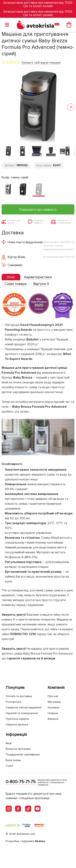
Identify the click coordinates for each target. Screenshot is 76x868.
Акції (9, 743)
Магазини (54, 702)
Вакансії (53, 719)
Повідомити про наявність (38, 210)
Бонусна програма (18, 749)
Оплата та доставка (19, 696)
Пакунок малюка (17, 725)
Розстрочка (13, 702)
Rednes (40, 841)
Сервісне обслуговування (24, 708)
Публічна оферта (17, 719)
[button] (71, 107)
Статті (9, 766)
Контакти (54, 708)
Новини (53, 713)
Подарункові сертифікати (23, 754)
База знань (13, 760)
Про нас (53, 696)
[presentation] (11, 277)
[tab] (11, 277)
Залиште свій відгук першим (41, 63)
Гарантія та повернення (22, 713)
